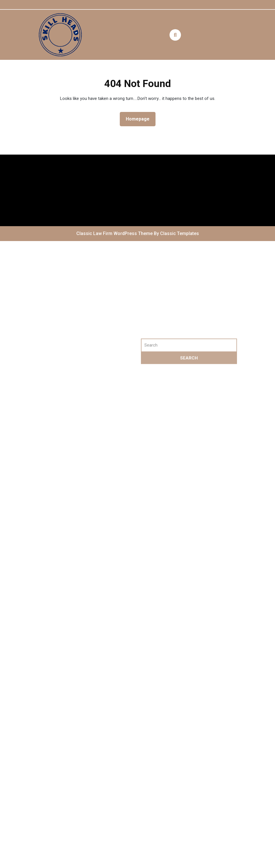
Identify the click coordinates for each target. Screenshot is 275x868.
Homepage (140, 119)
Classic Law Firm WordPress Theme (115, 233)
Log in (47, 390)
